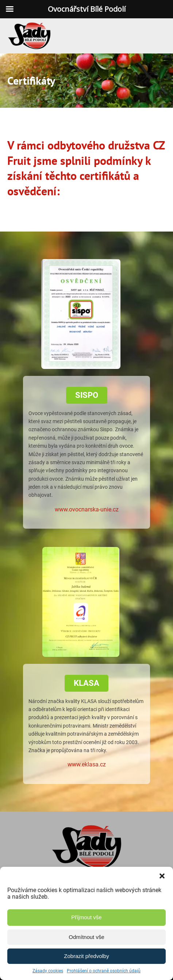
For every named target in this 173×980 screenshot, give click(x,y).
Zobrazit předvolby (86, 956)
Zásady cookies (48, 971)
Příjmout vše (86, 917)
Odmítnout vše (86, 937)
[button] (162, 876)
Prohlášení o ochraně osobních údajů (104, 971)
